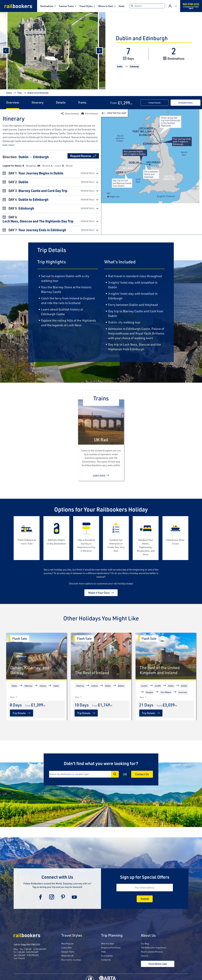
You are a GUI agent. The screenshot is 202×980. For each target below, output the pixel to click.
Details (61, 102)
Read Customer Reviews (152, 952)
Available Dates (186, 103)
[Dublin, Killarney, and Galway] (36, 656)
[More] (11, 697)
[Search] (147, 6)
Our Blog (145, 944)
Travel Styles (86, 6)
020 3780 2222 (33, 944)
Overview (13, 102)
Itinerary (38, 102)
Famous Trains (66, 6)
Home (9, 93)
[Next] (99, 51)
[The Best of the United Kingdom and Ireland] (166, 656)
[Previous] (6, 51)
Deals (122, 6)
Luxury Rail (66, 948)
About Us (148, 935)
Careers (145, 956)
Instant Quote (155, 103)
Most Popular (67, 944)
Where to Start (106, 6)
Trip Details (19, 713)
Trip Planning (112, 935)
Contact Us (142, 774)
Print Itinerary (92, 113)
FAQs (104, 952)
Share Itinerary (72, 113)
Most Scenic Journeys (71, 960)
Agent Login (170, 6)
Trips (20, 93)
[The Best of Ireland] (101, 656)
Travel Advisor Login (158, 964)
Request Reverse (81, 156)
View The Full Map (117, 113)
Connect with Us (57, 877)
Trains (82, 102)
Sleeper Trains (68, 952)
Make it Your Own (99, 593)
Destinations (47, 6)
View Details (88, 173)
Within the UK (67, 956)
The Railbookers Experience (154, 948)
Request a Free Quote (111, 948)
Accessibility (107, 956)
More (143, 697)
